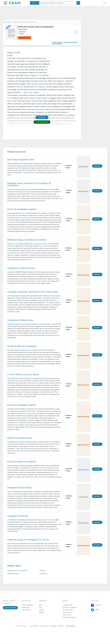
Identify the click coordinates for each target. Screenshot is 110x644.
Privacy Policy (67, 612)
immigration (41, 87)
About (41, 605)
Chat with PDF (26, 610)
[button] (5, 3)
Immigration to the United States (17, 571)
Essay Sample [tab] (57, 42)
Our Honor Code (68, 610)
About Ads (54, 626)
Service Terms (67, 615)
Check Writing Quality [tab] (70, 42)
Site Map (42, 612)
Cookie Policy (45, 626)
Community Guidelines (70, 607)
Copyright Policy (68, 605)
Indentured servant (13, 574)
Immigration (43, 574)
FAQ (40, 607)
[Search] (78, 3)
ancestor (44, 98)
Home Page (7, 22)
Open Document (25, 38)
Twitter (97, 609)
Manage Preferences (69, 617)
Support (41, 610)
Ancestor (42, 571)
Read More (97, 166)
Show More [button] (42, 117)
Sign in (105, 3)
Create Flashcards (10, 608)
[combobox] (35, 3)
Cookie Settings (70, 626)
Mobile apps (26, 607)
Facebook (98, 605)
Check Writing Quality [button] (42, 122)
